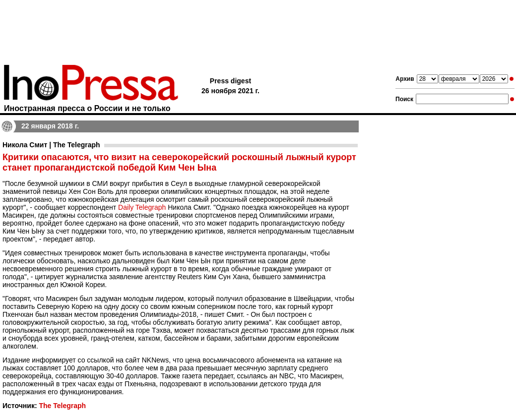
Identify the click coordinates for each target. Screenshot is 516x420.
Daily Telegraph (142, 207)
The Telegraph (62, 406)
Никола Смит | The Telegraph (51, 145)
